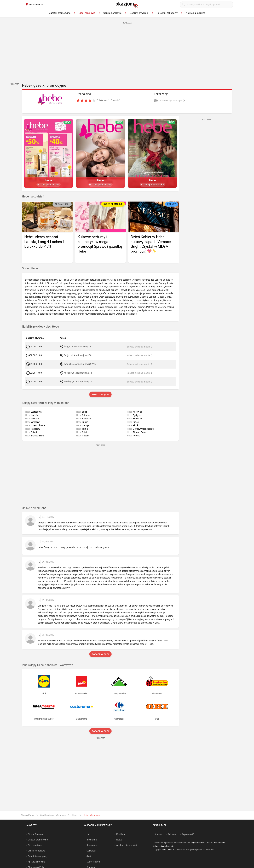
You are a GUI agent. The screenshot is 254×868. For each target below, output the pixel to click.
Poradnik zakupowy (38, 856)
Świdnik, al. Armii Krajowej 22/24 (80, 364)
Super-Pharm (93, 862)
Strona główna (27, 815)
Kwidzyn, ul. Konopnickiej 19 (78, 382)
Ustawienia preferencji (163, 846)
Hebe (75, 815)
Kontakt (159, 834)
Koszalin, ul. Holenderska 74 (78, 373)
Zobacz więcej (100, 395)
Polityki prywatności (216, 843)
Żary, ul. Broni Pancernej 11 (77, 347)
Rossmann (92, 845)
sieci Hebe (40, 327)
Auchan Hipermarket (127, 845)
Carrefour (91, 851)
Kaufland (121, 834)
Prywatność (188, 834)
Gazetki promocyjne (38, 840)
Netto (119, 840)
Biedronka (92, 840)
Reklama (172, 834)
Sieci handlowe (35, 845)
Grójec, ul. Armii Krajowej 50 (78, 355)
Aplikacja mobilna (37, 862)
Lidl (88, 834)
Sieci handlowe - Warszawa (53, 815)
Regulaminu (196, 843)
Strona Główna (35, 834)
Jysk (89, 856)
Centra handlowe (36, 851)
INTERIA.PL (170, 849)
